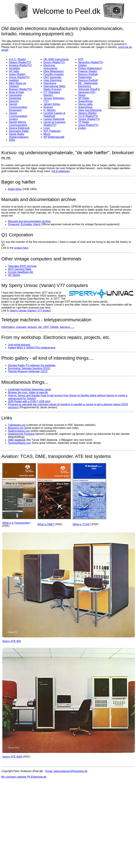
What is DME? (46, 524)
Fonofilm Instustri (54, 74)
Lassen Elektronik (54, 119)
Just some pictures (19, 345)
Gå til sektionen (61, 171)
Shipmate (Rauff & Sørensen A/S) (89, 91)
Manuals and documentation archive (29, 221)
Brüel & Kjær (17, 92)
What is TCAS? (82, 524)
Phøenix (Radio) (88, 71)
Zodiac (82, 128)
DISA (12, 140)
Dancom (14, 101)
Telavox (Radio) (87, 113)
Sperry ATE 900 (12, 641)
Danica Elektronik (19, 128)
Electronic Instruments (50, 67)
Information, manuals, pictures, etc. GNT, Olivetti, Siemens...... (38, 327)
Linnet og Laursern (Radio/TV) (54, 124)
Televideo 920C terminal (22, 266)
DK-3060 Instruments (56, 59)
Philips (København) (90, 68)
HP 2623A (14, 275)
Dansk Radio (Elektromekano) (19, 136)
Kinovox (48, 107)
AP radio (14, 71)
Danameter (16, 95)
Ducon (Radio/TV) (54, 62)
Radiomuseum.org (19, 431)
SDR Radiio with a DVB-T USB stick (29, 401)
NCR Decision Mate (20, 269)
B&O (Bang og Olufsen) (17, 85)
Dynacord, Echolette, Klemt (24, 224)
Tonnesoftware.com (19, 443)
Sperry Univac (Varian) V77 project (30, 311)
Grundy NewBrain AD (21, 272)
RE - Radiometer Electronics (88, 85)
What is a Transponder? (16, 523)
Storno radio (85, 104)
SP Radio (84, 98)
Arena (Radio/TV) (19, 77)
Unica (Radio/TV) (88, 125)
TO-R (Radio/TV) (88, 116)
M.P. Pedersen (52, 131)
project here (21, 248)
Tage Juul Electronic (90, 110)
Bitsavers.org (16, 428)
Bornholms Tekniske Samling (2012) (29, 368)
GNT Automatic (52, 77)
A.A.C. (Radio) (17, 59)
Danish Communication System (18, 116)
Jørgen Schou (52, 104)
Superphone (85, 101)
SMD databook (17, 440)
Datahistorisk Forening (21, 434)
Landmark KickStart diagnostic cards (30, 389)
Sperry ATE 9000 (12, 757)
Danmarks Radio (19, 131)
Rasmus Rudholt (88, 74)
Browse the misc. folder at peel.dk (28, 392)
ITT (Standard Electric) (52, 94)
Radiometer (85, 77)
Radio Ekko (15, 189)
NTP (81, 59)
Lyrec (47, 128)
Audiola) (14, 80)
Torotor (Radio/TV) (89, 119)
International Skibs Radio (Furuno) (54, 88)
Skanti (82, 95)
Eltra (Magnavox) (54, 71)
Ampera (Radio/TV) (20, 65)
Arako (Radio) (17, 74)
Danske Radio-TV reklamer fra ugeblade (32, 365)
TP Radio (84, 122)
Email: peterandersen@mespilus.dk (66, 771)
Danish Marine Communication (18, 124)
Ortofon (83, 65)
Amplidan (15, 68)
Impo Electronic (53, 80)
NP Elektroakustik (54, 137)
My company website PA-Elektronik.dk (24, 777)
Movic (47, 134)
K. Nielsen (50, 110)
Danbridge (15, 98)
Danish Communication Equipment (18, 107)
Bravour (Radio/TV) (20, 89)
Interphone (50, 83)
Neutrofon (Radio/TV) (91, 62)
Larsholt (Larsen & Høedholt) (54, 115)
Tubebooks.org (17, 425)
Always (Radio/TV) (20, 62)
